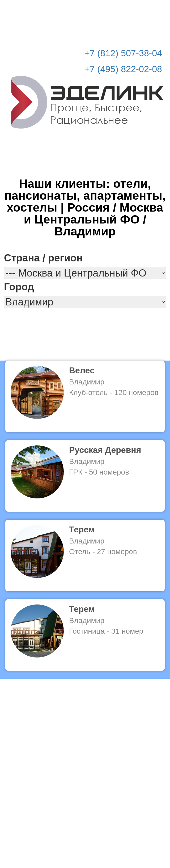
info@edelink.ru (93, 832)
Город (19, 287)
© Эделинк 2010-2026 (85, 843)
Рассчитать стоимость (131, 8)
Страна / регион (43, 258)
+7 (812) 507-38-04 (123, 53)
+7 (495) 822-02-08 (123, 69)
